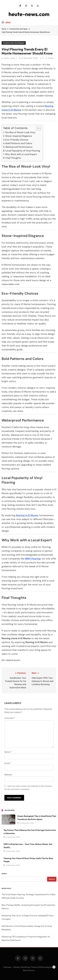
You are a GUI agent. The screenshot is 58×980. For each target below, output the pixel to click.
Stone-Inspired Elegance (19, 136)
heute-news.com (29, 14)
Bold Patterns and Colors (19, 143)
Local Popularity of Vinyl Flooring (23, 151)
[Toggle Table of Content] (37, 128)
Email (8, 763)
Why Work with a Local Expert (21, 154)
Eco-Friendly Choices (17, 140)
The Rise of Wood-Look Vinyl (20, 132)
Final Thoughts (13, 158)
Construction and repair (14, 43)
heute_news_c (10, 58)
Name (8, 752)
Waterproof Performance (19, 147)
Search (4, 874)
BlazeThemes (29, 970)
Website (8, 775)
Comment (10, 718)
